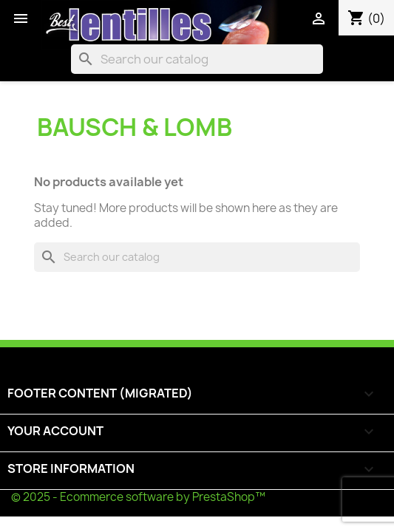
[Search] (197, 59)
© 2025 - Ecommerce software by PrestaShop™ (138, 497)
